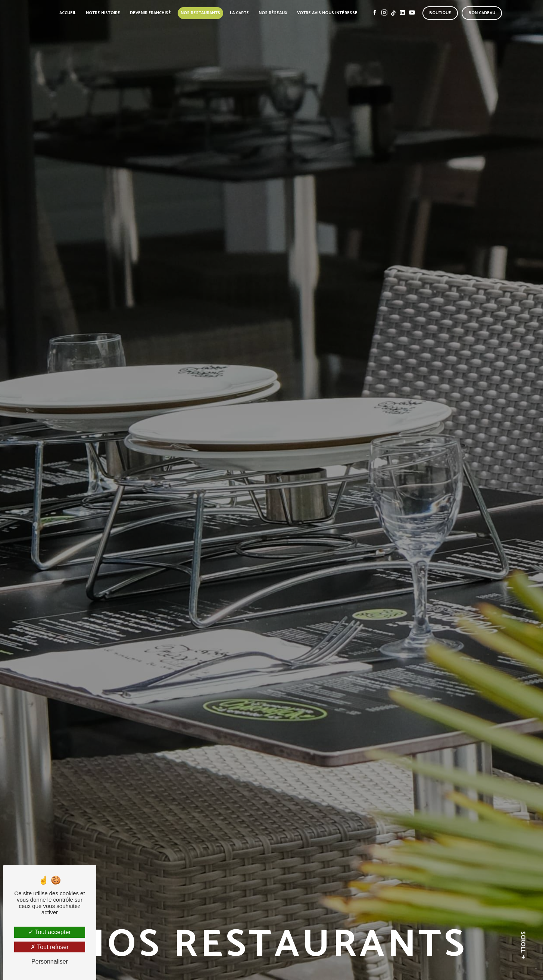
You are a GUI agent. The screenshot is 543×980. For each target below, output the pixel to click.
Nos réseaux (273, 13)
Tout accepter (49, 932)
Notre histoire (103, 13)
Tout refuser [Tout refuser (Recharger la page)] (50, 947)
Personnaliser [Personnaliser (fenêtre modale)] (50, 962)
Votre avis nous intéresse (327, 13)
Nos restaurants (200, 13)
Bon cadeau (482, 13)
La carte (239, 13)
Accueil (68, 13)
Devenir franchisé (150, 13)
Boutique (440, 13)
